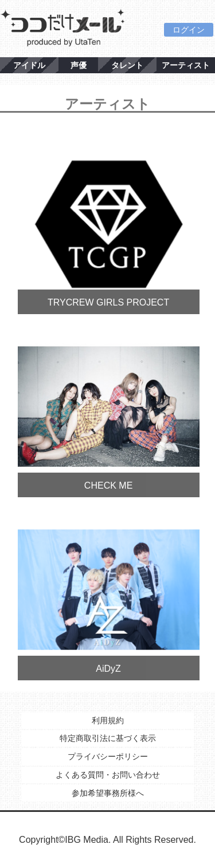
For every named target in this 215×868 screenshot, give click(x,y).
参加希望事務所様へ (108, 793)
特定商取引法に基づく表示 (108, 738)
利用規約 (108, 720)
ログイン (189, 30)
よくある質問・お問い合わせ (108, 775)
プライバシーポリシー (108, 756)
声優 (79, 65)
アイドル (29, 65)
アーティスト (186, 65)
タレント (127, 65)
